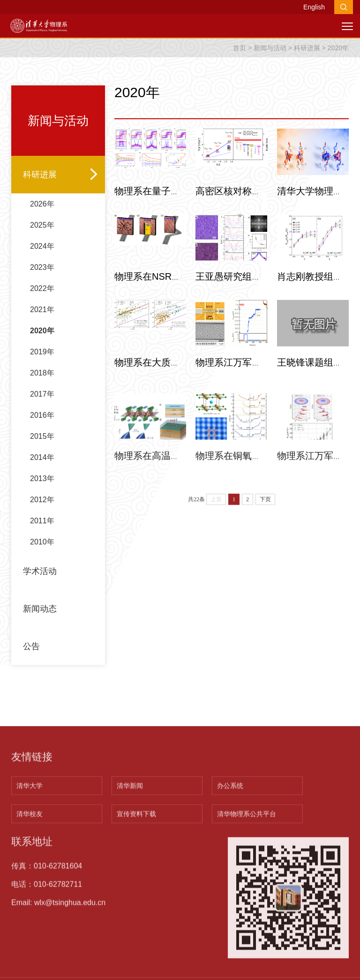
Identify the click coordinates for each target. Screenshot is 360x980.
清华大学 (30, 911)
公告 (31, 676)
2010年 (42, 571)
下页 (265, 518)
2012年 (42, 529)
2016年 (42, 445)
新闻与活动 (270, 64)
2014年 (42, 487)
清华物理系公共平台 (247, 939)
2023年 (42, 297)
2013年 (42, 508)
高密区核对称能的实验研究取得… (266, 208)
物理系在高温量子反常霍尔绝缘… (185, 495)
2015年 (42, 466)
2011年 (42, 550)
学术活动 (40, 601)
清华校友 (30, 939)
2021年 (42, 339)
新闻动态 (40, 638)
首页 (240, 64)
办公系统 (230, 911)
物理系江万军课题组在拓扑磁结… (266, 379)
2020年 (338, 64)
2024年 (42, 276)
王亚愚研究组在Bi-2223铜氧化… (263, 294)
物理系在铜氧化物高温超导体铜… (266, 495)
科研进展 (307, 64)
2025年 (42, 255)
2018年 (42, 402)
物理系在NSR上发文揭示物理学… (185, 294)
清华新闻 (130, 911)
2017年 (42, 424)
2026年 (42, 234)
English (314, 7)
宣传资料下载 (136, 939)
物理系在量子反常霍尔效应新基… (185, 208)
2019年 (42, 381)
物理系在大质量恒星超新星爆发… (185, 379)
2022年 (42, 318)
